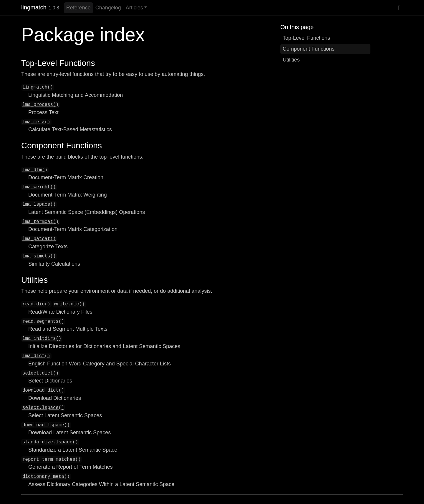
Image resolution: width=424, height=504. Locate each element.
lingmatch (34, 7)
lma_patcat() (39, 239)
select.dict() (40, 373)
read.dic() (36, 304)
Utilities (291, 60)
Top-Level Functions (306, 38)
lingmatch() (38, 87)
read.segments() (43, 322)
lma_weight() (39, 187)
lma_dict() (36, 356)
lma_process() (40, 105)
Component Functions (309, 49)
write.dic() (69, 304)
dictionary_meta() (46, 477)
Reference (78, 8)
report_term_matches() (52, 460)
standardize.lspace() (50, 442)
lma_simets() (39, 256)
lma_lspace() (39, 204)
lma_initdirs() (42, 339)
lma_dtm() (35, 170)
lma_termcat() (40, 222)
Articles (134, 8)
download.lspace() (46, 425)
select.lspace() (43, 408)
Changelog (108, 8)
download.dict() (43, 390)
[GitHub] (399, 8)
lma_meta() (36, 122)
